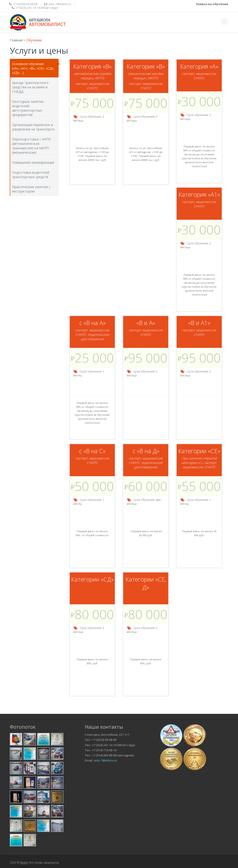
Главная (16, 40)
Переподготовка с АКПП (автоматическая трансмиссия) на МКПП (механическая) (31, 146)
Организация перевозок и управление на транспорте (33, 127)
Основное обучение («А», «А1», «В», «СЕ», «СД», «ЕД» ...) (33, 68)
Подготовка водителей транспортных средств (31, 175)
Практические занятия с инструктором (31, 189)
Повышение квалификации (33, 162)
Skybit (24, 863)
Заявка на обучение (212, 4)
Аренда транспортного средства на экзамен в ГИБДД (30, 87)
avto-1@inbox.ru (105, 760)
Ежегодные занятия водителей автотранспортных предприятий (28, 108)
